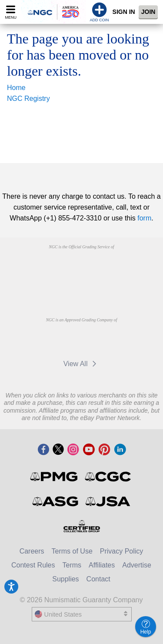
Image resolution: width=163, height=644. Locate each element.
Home (16, 88)
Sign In (124, 12)
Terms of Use (72, 551)
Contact (98, 579)
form (144, 218)
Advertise (137, 565)
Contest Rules (33, 565)
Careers (32, 551)
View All (81, 364)
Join (148, 12)
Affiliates (102, 565)
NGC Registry (28, 98)
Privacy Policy (122, 551)
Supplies (65, 579)
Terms (72, 565)
